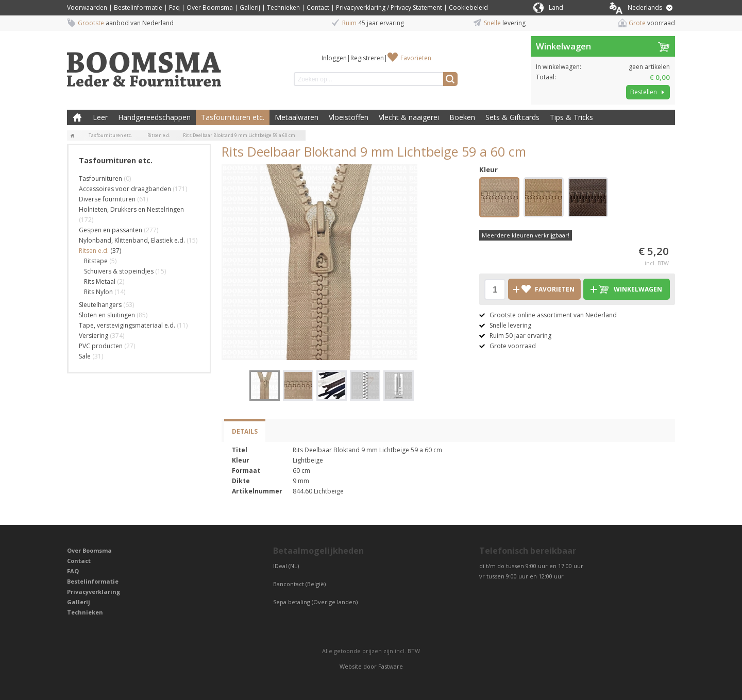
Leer (100, 117)
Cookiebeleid (468, 7)
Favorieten (416, 58)
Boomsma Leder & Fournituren (77, 117)
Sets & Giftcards (512, 117)
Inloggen (334, 58)
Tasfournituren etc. (233, 117)
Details (245, 431)
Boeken (462, 117)
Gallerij (250, 7)
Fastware (391, 666)
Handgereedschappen (154, 117)
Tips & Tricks (571, 117)
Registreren (367, 58)
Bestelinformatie (138, 7)
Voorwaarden (87, 7)
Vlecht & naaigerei (409, 117)
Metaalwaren (297, 117)
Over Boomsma (210, 7)
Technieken (283, 7)
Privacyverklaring (94, 592)
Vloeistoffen (349, 117)
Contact (318, 7)
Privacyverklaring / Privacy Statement (389, 7)
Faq (174, 7)
